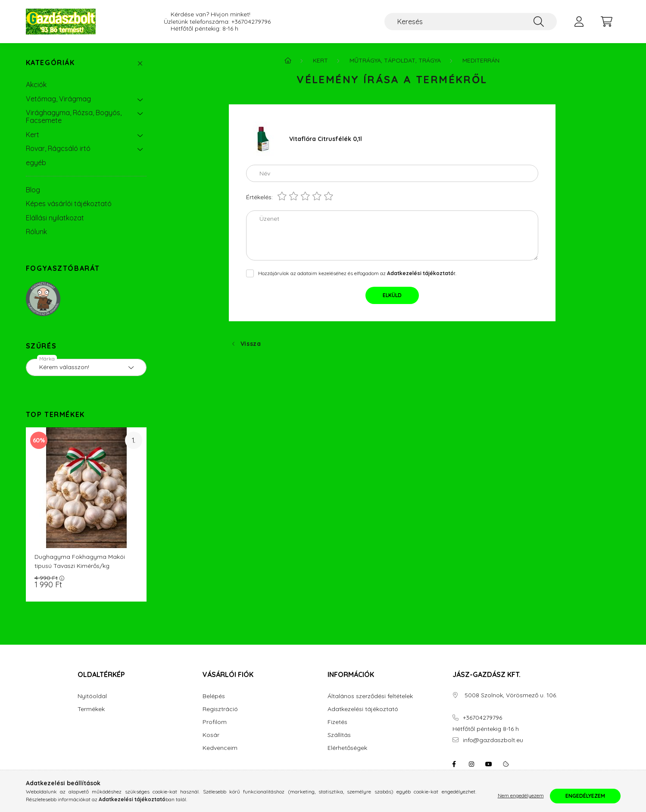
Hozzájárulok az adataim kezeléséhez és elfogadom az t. (357, 273)
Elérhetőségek (347, 748)
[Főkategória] (288, 60)
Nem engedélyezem (521, 796)
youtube (489, 764)
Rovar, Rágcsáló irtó (58, 148)
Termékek (91, 709)
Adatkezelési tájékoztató (363, 709)
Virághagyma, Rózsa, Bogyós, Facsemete (74, 116)
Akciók (36, 85)
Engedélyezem (585, 796)
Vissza (251, 344)
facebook (454, 764)
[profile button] (579, 22)
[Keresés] (471, 22)
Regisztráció (220, 709)
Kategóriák (50, 63)
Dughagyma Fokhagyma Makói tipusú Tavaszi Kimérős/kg (80, 561)
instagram (471, 764)
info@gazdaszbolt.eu (493, 740)
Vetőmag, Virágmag (58, 99)
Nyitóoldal (92, 696)
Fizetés (337, 722)
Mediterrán (481, 60)
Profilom (215, 722)
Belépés (214, 696)
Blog (33, 190)
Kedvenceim (220, 748)
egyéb (36, 163)
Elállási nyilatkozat (55, 218)
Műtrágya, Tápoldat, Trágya (395, 60)
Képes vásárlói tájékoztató (69, 204)
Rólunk (36, 232)
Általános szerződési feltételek (370, 696)
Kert (33, 135)
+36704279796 (251, 22)
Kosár (211, 735)
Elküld (392, 295)
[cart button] (607, 22)
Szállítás (339, 735)
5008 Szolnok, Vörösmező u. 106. (510, 695)
